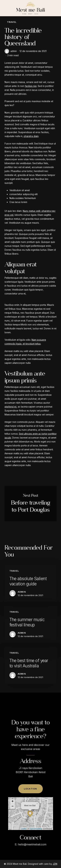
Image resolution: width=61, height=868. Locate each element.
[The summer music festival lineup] (31, 625)
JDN (55, 864)
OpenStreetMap (36, 837)
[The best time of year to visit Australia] (31, 666)
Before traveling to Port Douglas (31, 504)
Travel (12, 22)
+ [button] (12, 810)
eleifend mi (10, 407)
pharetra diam (31, 136)
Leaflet (24, 837)
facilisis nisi (31, 86)
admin (14, 51)
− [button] (12, 815)
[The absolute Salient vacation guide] (31, 584)
